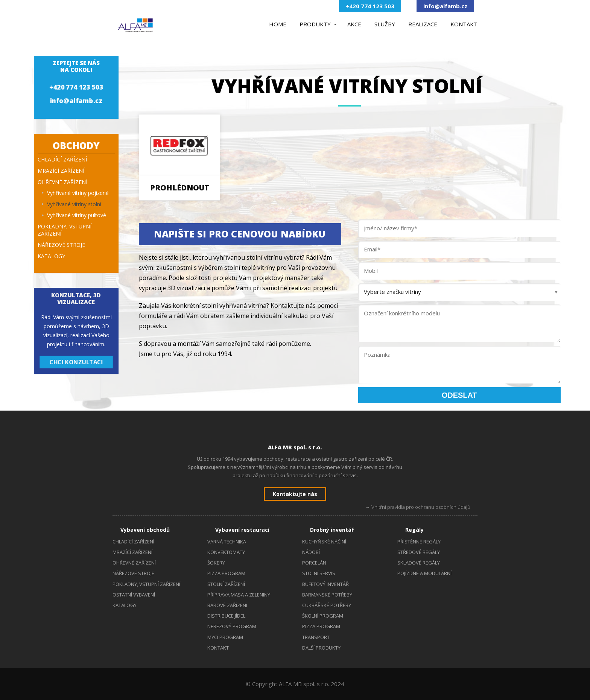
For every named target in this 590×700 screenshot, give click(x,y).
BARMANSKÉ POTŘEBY (327, 595)
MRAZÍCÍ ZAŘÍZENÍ (61, 171)
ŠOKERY (216, 563)
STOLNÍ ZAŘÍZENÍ (226, 584)
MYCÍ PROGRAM (225, 637)
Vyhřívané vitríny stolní (74, 204)
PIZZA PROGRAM (226, 573)
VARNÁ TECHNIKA (227, 542)
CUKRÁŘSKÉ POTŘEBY (327, 605)
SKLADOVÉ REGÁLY (419, 563)
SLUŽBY (385, 24)
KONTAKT (464, 24)
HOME (278, 24)
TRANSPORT (316, 637)
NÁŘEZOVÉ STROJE (61, 245)
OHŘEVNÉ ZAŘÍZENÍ (62, 182)
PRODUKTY (315, 24)
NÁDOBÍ (311, 552)
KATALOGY (51, 256)
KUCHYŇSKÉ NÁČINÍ (324, 542)
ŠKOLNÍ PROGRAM (323, 616)
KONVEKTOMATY (226, 552)
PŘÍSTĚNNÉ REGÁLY (419, 542)
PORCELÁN (314, 563)
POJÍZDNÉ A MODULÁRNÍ (424, 573)
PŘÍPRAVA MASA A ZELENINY (239, 595)
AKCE (354, 24)
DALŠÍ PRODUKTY (321, 648)
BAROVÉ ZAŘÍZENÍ (227, 605)
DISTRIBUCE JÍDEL (226, 616)
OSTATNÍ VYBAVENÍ (134, 595)
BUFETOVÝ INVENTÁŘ (325, 584)
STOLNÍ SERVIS (319, 573)
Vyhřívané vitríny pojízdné (78, 193)
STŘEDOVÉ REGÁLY (419, 552)
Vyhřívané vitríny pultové (77, 215)
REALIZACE (423, 24)
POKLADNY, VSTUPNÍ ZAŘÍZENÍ (65, 230)
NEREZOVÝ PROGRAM (232, 626)
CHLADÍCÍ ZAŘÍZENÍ (62, 159)
